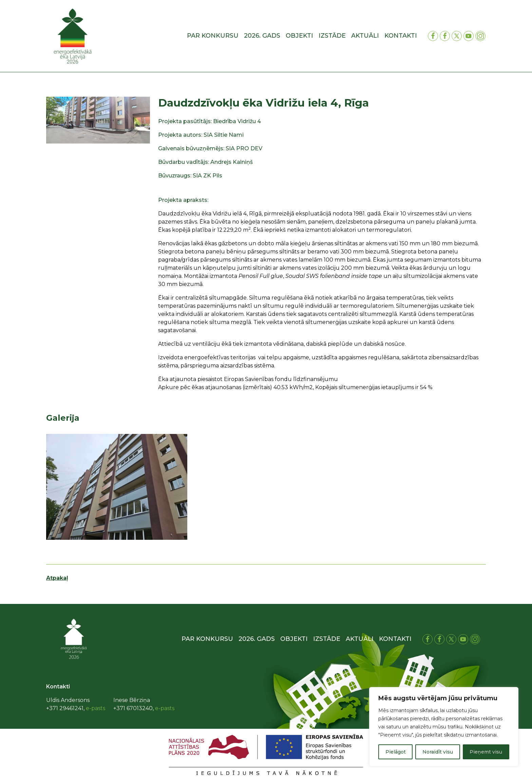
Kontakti (401, 36)
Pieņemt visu (486, 752)
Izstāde (332, 36)
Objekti (299, 36)
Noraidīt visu (438, 752)
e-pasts (96, 708)
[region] (444, 727)
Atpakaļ (57, 578)
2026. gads (262, 36)
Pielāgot (396, 752)
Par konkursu (213, 36)
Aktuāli (365, 36)
